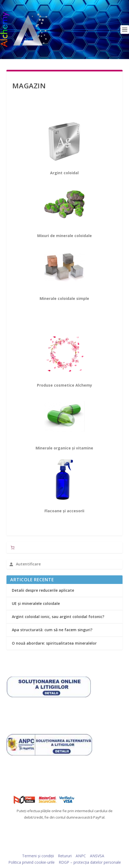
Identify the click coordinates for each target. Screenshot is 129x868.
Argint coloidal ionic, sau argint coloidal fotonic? (58, 617)
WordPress (102, 848)
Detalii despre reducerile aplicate (43, 590)
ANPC (81, 856)
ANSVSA (97, 856)
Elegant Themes (54, 848)
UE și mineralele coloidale (36, 603)
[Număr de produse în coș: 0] (13, 548)
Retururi (65, 856)
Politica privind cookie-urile (32, 862)
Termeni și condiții (38, 856)
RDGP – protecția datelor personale (90, 862)
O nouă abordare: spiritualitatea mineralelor (54, 643)
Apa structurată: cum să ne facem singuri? (52, 630)
